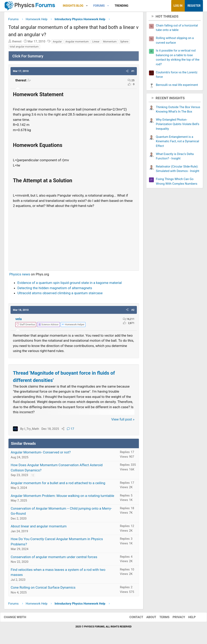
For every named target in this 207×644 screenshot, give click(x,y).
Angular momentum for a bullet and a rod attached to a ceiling (58, 484)
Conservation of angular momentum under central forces (54, 558)
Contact (132, 619)
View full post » (123, 421)
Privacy (175, 619)
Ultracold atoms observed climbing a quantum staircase (60, 295)
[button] (87, 6)
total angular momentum (24, 48)
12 (33, 477)
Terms (160, 619)
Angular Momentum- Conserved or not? (41, 454)
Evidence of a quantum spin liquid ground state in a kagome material (70, 284)
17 (71, 430)
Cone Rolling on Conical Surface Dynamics (43, 589)
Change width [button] (19, 619)
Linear (96, 43)
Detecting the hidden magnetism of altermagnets (55, 289)
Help (188, 619)
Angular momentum (77, 43)
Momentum (110, 43)
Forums (99, 6)
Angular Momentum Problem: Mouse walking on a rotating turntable (62, 497)
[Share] (63, 430)
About (147, 619)
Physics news (20, 276)
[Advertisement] (74, 239)
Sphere (124, 43)
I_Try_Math (32, 430)
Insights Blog (73, 6)
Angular (57, 43)
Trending (121, 6)
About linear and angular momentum (39, 528)
